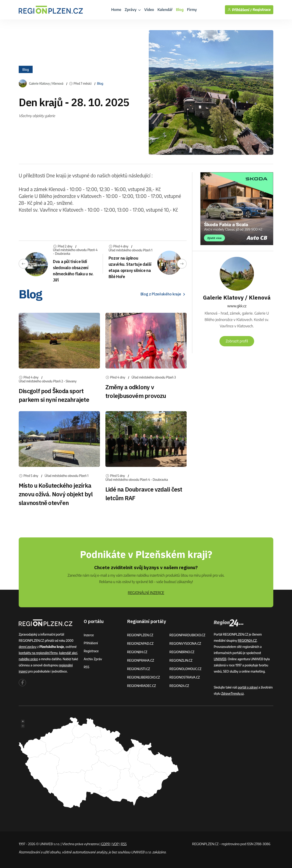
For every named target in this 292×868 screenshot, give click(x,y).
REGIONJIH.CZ (137, 652)
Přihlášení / (240, 10)
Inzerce (89, 635)
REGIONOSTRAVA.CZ (185, 677)
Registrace (262, 10)
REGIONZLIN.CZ (181, 660)
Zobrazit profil (237, 341)
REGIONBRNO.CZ (182, 652)
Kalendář (165, 10)
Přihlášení (91, 643)
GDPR (105, 844)
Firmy (192, 10)
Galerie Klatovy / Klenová (46, 84)
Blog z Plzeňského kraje (164, 294)
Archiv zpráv (93, 659)
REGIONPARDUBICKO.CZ (188, 635)
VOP (116, 844)
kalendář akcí (68, 653)
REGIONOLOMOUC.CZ (186, 669)
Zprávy (133, 10)
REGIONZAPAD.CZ (140, 643)
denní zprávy (28, 647)
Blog (180, 10)
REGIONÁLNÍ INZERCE (146, 593)
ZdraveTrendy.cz (232, 693)
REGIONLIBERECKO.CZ (143, 677)
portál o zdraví (248, 687)
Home (116, 10)
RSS (86, 667)
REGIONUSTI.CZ (139, 669)
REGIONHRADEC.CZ (141, 686)
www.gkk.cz (237, 306)
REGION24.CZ (179, 686)
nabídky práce (28, 659)
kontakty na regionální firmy (38, 653)
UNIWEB (220, 659)
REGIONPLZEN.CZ (140, 635)
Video (149, 10)
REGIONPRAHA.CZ (141, 660)
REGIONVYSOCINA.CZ (185, 643)
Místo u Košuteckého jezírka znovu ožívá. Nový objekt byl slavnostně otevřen (56, 494)
